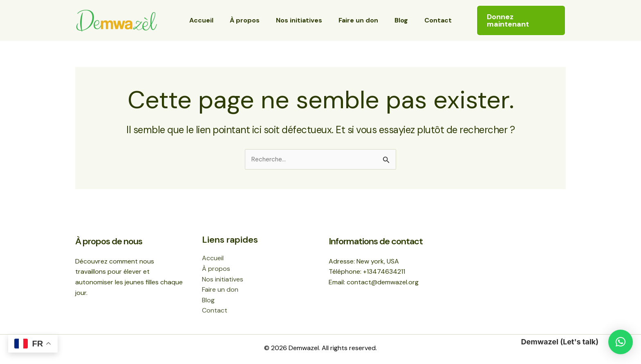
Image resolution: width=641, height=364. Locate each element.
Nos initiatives (301, 20)
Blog (396, 20)
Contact (430, 20)
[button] (520, 20)
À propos (250, 20)
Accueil (210, 20)
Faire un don (357, 20)
